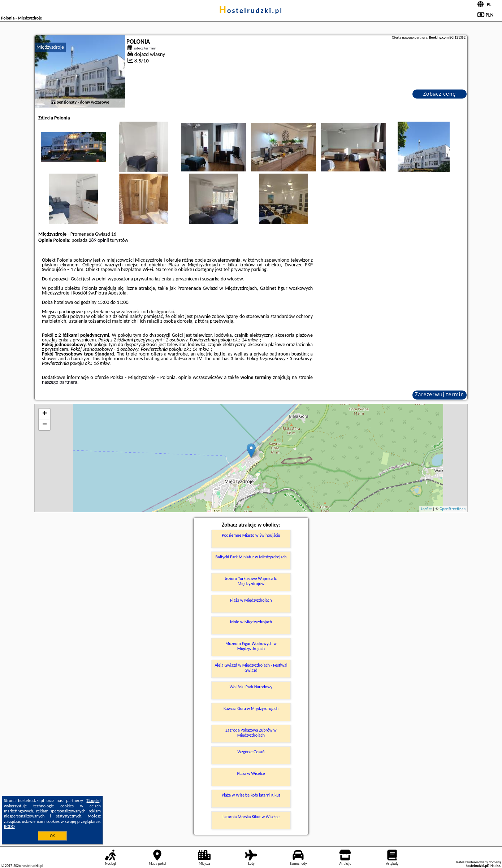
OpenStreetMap (453, 509)
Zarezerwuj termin (440, 394)
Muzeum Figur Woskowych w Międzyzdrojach (251, 646)
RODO (9, 826)
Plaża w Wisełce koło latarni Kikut (251, 795)
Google (93, 801)
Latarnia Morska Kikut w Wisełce (251, 817)
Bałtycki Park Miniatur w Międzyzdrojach (251, 557)
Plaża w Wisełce (251, 773)
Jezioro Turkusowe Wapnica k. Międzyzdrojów (251, 581)
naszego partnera (60, 382)
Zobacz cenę (440, 94)
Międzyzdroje (50, 47)
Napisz (495, 866)
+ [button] (45, 414)
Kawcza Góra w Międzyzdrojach (251, 708)
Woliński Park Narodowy (251, 687)
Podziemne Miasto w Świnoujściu (251, 535)
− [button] (45, 425)
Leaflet (426, 509)
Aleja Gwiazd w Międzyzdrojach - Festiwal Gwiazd (251, 668)
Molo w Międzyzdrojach (251, 622)
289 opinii (99, 240)
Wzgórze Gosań (251, 752)
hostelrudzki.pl (251, 10)
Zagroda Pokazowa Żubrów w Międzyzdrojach (251, 733)
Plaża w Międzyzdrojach (251, 600)
